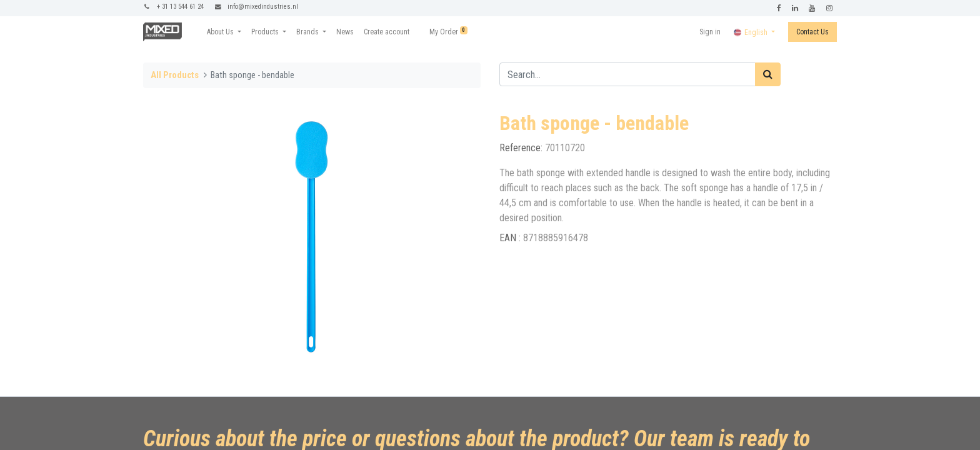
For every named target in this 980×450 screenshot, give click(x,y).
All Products (175, 75)
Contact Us (812, 32)
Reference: (522, 148)
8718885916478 (556, 238)
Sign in (710, 32)
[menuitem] (345, 32)
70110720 (565, 148)
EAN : (511, 238)
